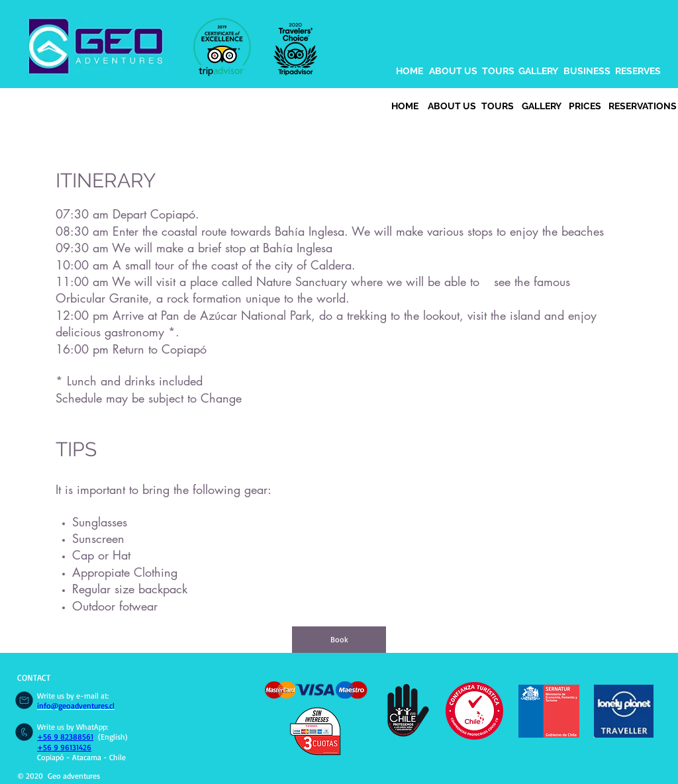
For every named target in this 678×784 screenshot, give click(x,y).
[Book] (339, 640)
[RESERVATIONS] (643, 107)
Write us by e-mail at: (73, 696)
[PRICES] (585, 107)
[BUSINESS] (587, 72)
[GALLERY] (538, 72)
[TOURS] (498, 72)
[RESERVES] (638, 72)
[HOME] (410, 72)
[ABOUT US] (453, 72)
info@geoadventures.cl (76, 706)
